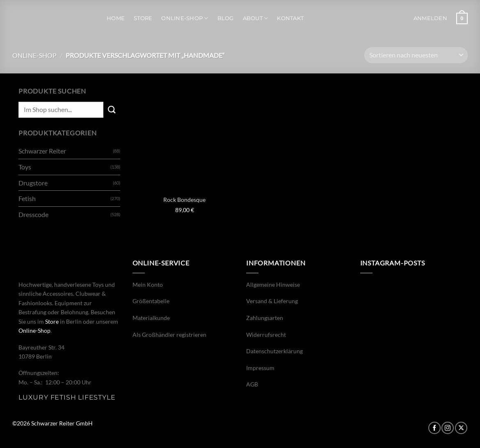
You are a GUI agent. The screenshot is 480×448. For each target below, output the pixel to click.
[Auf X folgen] (461, 428)
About (256, 18)
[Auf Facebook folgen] (434, 428)
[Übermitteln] (112, 110)
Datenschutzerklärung (274, 351)
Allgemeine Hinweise (273, 285)
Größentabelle (151, 301)
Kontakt (290, 18)
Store (143, 18)
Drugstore (33, 183)
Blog (226, 18)
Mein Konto (148, 285)
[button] (430, 18)
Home (116, 18)
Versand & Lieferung (272, 301)
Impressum (260, 368)
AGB (252, 384)
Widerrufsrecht (266, 335)
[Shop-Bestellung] (416, 55)
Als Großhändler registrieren (169, 335)
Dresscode (33, 214)
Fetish (27, 198)
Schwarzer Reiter (42, 151)
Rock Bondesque (184, 200)
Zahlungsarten (265, 318)
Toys (25, 167)
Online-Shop (185, 18)
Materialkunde (151, 318)
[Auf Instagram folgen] (448, 428)
